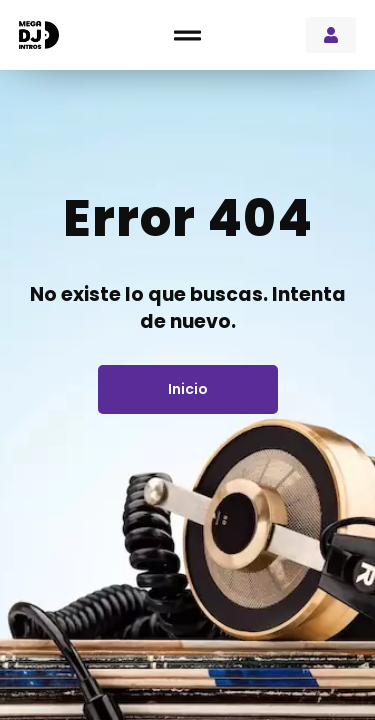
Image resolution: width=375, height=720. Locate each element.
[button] (187, 35)
